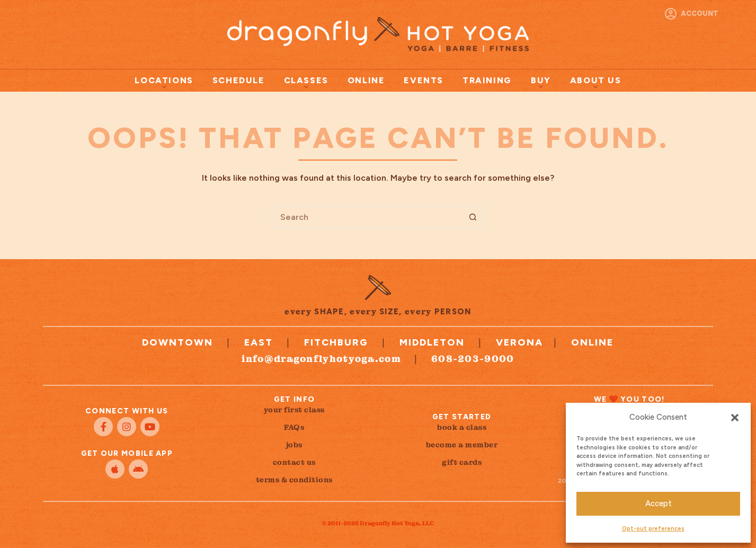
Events (424, 80)
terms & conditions (294, 480)
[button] (735, 418)
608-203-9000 (473, 359)
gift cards (462, 462)
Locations (164, 82)
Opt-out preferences (653, 529)
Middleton (432, 342)
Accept (659, 503)
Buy (541, 82)
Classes (306, 82)
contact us (294, 462)
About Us (596, 82)
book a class (462, 427)
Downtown (177, 342)
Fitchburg (336, 342)
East (259, 342)
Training (487, 80)
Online (366, 80)
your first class (294, 410)
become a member (462, 445)
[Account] (692, 14)
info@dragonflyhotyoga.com (321, 359)
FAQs (294, 427)
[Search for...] (367, 217)
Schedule (239, 80)
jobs (294, 445)
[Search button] (473, 217)
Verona (519, 342)
